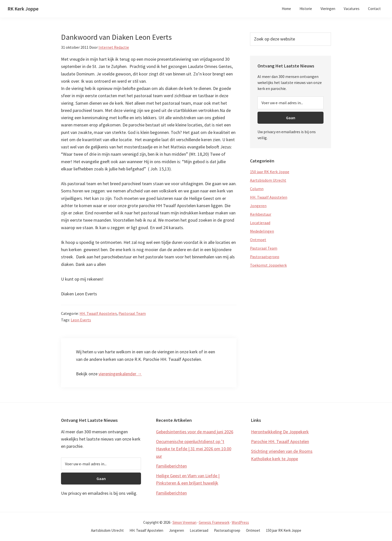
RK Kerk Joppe (23, 9)
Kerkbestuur (261, 214)
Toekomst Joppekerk (268, 265)
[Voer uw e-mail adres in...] (290, 103)
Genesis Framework (214, 522)
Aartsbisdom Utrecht (268, 180)
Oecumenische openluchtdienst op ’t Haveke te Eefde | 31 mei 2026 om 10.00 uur (194, 449)
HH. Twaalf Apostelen (98, 313)
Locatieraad (260, 223)
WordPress (240, 522)
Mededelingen (262, 231)
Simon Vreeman (184, 522)
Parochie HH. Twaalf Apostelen (280, 441)
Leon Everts (81, 320)
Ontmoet (258, 240)
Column (257, 189)
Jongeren (258, 206)
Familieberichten (171, 466)
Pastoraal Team (132, 313)
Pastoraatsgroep (265, 257)
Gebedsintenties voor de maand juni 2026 (195, 432)
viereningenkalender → (120, 374)
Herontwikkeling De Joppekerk (280, 432)
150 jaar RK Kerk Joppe (270, 172)
